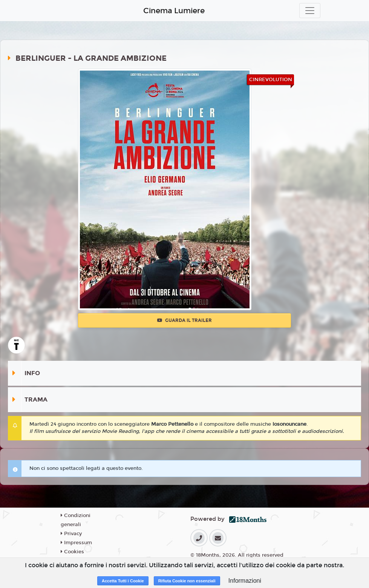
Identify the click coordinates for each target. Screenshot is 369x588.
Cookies (72, 552)
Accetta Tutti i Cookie (123, 581)
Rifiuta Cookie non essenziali (187, 581)
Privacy (71, 534)
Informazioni (245, 581)
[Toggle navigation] (310, 11)
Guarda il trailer (184, 320)
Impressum (76, 543)
